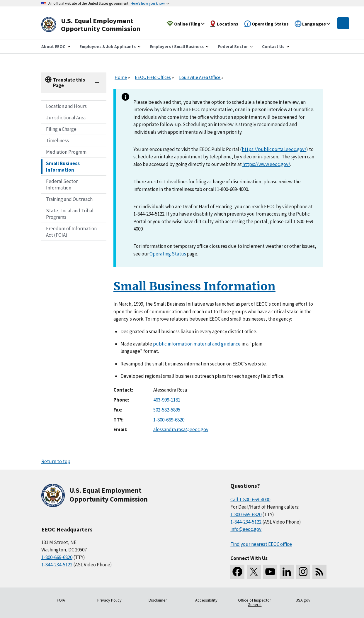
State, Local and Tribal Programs (70, 214)
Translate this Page (69, 83)
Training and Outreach (69, 199)
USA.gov (303, 600)
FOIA (61, 600)
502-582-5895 (167, 410)
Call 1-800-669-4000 (250, 500)
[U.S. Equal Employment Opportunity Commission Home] (98, 25)
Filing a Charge (61, 129)
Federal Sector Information (62, 184)
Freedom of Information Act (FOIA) (71, 232)
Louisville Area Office (200, 77)
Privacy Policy (109, 600)
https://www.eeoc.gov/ (266, 164)
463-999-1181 (167, 400)
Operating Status (168, 254)
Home (121, 77)
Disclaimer (158, 600)
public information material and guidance (197, 344)
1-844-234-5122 (57, 565)
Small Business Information (63, 167)
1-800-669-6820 (169, 420)
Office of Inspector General (255, 602)
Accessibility (206, 600)
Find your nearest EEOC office (261, 544)
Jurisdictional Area (66, 118)
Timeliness (57, 140)
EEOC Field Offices (153, 77)
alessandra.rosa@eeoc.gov (181, 429)
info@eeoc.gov (246, 529)
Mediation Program (66, 152)
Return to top (56, 461)
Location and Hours (66, 106)
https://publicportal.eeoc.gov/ (274, 149)
